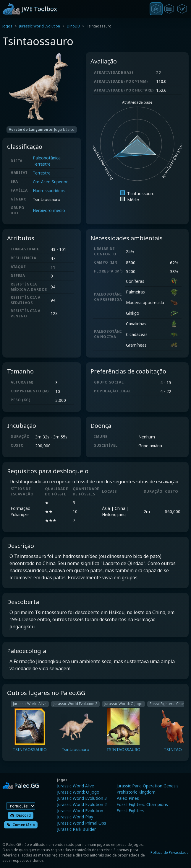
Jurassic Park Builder (76, 829)
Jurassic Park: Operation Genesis (148, 786)
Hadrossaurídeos (49, 191)
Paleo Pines (128, 798)
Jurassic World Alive (76, 786)
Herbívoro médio (49, 210)
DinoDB (73, 26)
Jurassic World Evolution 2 (82, 804)
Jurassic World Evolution (40, 26)
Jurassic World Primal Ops (82, 823)
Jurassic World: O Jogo (78, 792)
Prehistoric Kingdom (136, 792)
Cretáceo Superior (50, 182)
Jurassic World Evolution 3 (82, 798)
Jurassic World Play (75, 817)
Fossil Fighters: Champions (142, 804)
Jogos (7, 26)
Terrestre (42, 173)
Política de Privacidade (170, 852)
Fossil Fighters (130, 811)
